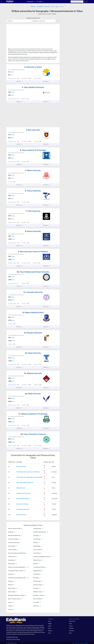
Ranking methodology (13, 639)
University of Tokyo (33, 67)
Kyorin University (21, 466)
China (70, 624)
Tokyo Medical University (33, 87)
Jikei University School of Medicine (33, 252)
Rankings (46, 81)
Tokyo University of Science (33, 434)
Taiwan (71, 626)
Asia (53, 6)
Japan (57, 6)
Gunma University (21, 515)
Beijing (50, 624)
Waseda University (33, 373)
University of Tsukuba (22, 504)
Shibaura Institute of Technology (33, 414)
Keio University (33, 130)
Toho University (33, 211)
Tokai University (33, 353)
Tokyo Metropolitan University (25, 482)
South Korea (72, 621)
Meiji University (33, 394)
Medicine (33, 6)
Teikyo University (33, 191)
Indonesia (71, 631)
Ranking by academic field (33, 18)
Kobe (49, 633)
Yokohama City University (23, 493)
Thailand (71, 628)
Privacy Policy (84, 643)
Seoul (49, 621)
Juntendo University (33, 292)
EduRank (54, 14)
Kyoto (50, 628)
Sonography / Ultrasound (43, 6)
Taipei (50, 626)
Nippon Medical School (33, 312)
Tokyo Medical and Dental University (33, 272)
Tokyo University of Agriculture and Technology (29, 477)
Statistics (20, 81)
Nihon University (33, 170)
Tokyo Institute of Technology (33, 150)
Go (57, 21)
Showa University (33, 231)
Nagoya (50, 631)
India (70, 633)
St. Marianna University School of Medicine (28, 472)
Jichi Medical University (23, 509)
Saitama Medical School (23, 499)
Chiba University (21, 488)
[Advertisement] (19, 37)
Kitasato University (33, 333)
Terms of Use (76, 643)
